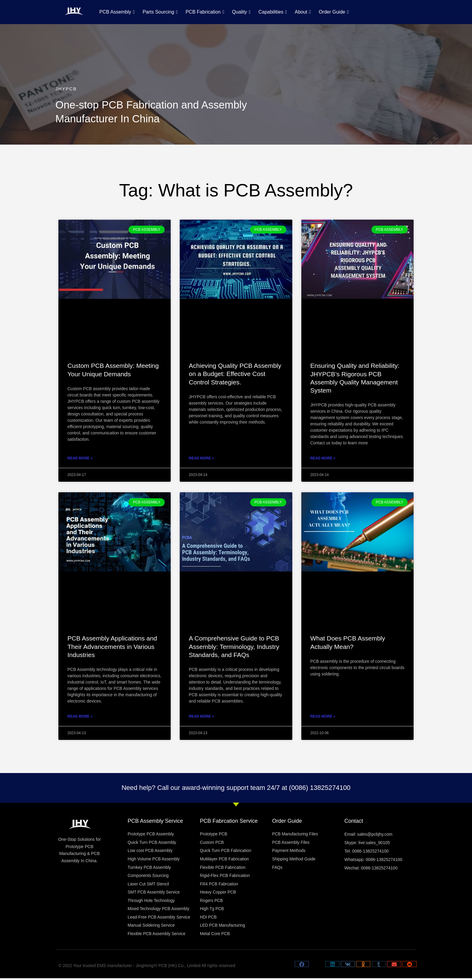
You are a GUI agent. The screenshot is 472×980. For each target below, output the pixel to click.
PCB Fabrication (205, 12)
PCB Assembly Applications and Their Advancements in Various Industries (112, 647)
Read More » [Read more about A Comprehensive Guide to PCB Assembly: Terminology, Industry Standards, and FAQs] (201, 716)
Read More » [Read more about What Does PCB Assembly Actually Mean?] (323, 716)
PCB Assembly (117, 12)
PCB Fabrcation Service (229, 821)
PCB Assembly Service (155, 821)
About (303, 12)
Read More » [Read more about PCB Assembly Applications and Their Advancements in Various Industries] (80, 716)
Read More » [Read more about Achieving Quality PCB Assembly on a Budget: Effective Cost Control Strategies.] (201, 458)
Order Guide (334, 12)
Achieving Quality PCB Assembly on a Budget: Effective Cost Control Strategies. (235, 374)
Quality (241, 12)
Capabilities (273, 12)
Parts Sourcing (160, 12)
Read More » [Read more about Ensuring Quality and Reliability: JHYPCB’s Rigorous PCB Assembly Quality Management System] (323, 458)
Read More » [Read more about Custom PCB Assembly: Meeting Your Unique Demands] (80, 458)
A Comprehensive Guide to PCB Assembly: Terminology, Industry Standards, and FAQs (234, 647)
